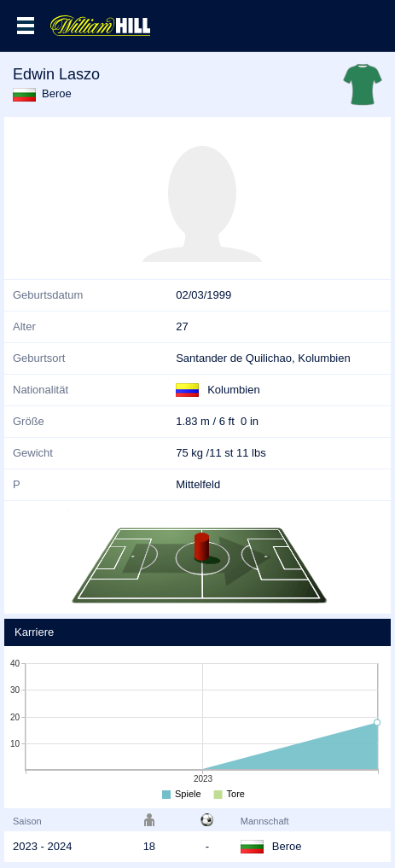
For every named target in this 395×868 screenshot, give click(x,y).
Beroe (57, 93)
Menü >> (26, 26)
